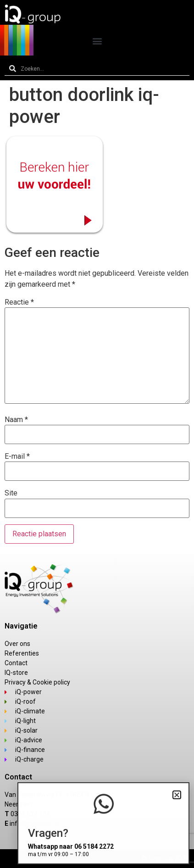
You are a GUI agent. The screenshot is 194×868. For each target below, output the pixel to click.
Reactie (19, 302)
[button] (97, 41)
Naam (16, 420)
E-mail (17, 456)
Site (11, 493)
